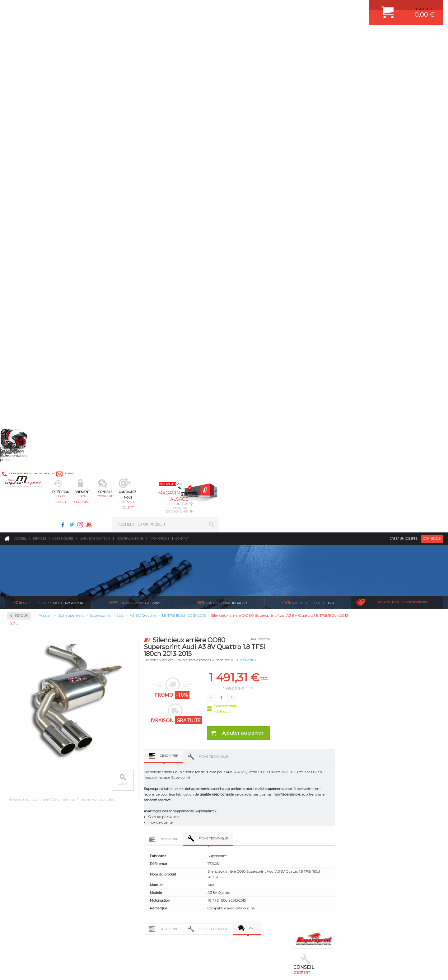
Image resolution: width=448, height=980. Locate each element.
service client (251, 36)
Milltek (22, 227)
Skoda (21, 524)
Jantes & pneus (138, 806)
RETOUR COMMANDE (359, 798)
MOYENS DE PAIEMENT (361, 782)
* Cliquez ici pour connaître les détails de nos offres (268, 879)
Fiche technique (303, 269)
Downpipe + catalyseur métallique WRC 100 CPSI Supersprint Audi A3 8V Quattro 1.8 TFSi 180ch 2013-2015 (137, 622)
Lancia (22, 419)
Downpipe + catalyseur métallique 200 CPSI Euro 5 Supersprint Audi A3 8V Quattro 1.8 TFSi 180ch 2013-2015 (222, 622)
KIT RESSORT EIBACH (253, 806)
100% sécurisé (161, 36)
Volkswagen (26, 554)
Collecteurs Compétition (42, 187)
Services (39, 51)
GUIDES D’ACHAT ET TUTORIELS (368, 821)
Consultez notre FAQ (61, 920)
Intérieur (132, 821)
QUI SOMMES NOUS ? (23, 807)
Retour (111, 128)
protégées (337, 689)
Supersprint (27, 267)
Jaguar (22, 397)
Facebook (287, 8)
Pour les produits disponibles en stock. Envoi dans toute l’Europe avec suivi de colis (37, 706)
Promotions (159, 51)
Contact (182, 51)
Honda (22, 382)
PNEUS (241, 798)
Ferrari (21, 360)
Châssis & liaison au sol (146, 790)
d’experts (190, 689)
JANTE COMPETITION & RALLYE (261, 821)
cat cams (135, 115)
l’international (410, 689)
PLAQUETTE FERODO (253, 767)
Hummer (24, 389)
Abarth (22, 285)
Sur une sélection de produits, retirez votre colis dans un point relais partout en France (256, 712)
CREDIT (103, 969)
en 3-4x (117, 689)
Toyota (21, 546)
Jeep (20, 404)
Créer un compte (404, 51)
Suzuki (22, 539)
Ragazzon (48, 115)
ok (209, 874)
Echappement (136, 774)
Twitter (296, 8)
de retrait (263, 695)
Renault (23, 509)
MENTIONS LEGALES (47, 969)
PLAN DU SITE (85, 969)
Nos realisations (130, 51)
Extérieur (133, 813)
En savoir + (336, 172)
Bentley (23, 315)
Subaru (22, 531)
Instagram (304, 8)
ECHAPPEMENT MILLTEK (256, 782)
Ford (20, 374)
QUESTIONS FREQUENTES (363, 813)
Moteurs (132, 759)
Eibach (308, 115)
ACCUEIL (6, 969)
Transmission (136, 782)
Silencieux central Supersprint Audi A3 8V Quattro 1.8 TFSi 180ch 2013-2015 (392, 622)
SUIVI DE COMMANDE (359, 790)
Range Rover (27, 501)
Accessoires (28, 167)
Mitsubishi (25, 464)
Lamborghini (27, 412)
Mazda (22, 449)
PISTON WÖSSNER (251, 774)
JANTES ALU (246, 790)
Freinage (132, 798)
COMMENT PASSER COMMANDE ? (369, 774)
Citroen (22, 337)
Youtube (313, 8)
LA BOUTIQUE (17, 815)
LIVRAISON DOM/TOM (359, 806)
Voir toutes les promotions (403, 115)
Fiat (19, 367)
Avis (342, 466)
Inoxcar (23, 207)
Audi (20, 307)
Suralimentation (140, 767)
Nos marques (63, 51)
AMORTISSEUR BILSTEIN (256, 759)
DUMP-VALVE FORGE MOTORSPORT (266, 813)
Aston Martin (27, 300)
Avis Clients (417, 950)
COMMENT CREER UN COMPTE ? (368, 767)
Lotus (21, 434)
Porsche (23, 494)
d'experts (206, 36)
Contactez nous (48, 903)
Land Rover (26, 427)
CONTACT (23, 969)
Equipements (136, 829)
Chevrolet (24, 330)
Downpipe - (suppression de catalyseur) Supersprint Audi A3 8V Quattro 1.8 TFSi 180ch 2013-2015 (307, 622)
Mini (20, 457)
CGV (68, 969)
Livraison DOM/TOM (95, 51)
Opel (20, 479)
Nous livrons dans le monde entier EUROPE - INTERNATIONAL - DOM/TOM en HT (402, 706)
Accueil (20, 51)
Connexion (432, 51)
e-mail (142, 8)
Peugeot (23, 486)
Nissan (22, 471)
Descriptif (258, 268)
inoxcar (221, 115)
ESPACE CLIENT (354, 759)
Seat (20, 516)
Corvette (23, 345)
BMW (21, 322)
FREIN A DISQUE (249, 829)
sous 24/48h (117, 36)
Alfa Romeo (26, 292)
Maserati (23, 442)
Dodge (21, 352)
